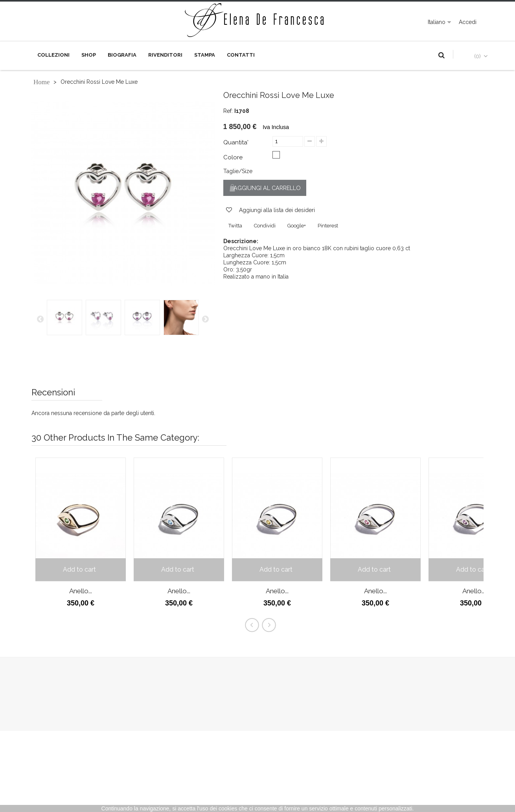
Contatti (241, 55)
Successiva (205, 319)
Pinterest (328, 226)
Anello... (81, 591)
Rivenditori (165, 55)
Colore (234, 157)
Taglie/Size (238, 171)
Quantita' (236, 142)
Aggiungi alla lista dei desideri (276, 211)
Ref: (228, 111)
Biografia (122, 55)
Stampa (205, 55)
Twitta (235, 226)
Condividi (265, 226)
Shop (89, 55)
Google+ (297, 226)
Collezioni (53, 55)
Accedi (468, 22)
